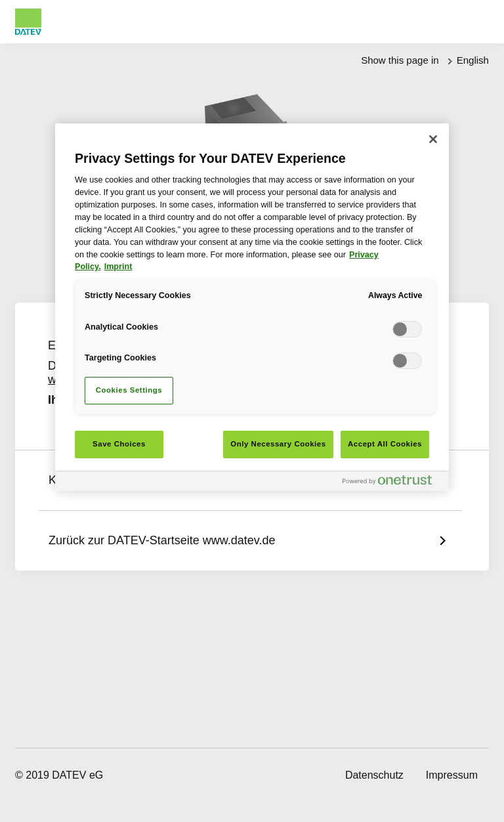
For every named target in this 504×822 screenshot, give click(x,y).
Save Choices (119, 444)
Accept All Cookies (385, 444)
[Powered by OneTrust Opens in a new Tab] (392, 483)
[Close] (433, 139)
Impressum (452, 775)
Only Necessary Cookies (278, 444)
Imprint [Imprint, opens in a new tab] (118, 267)
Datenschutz (374, 775)
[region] (252, 307)
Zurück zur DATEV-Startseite (162, 540)
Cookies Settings (129, 390)
